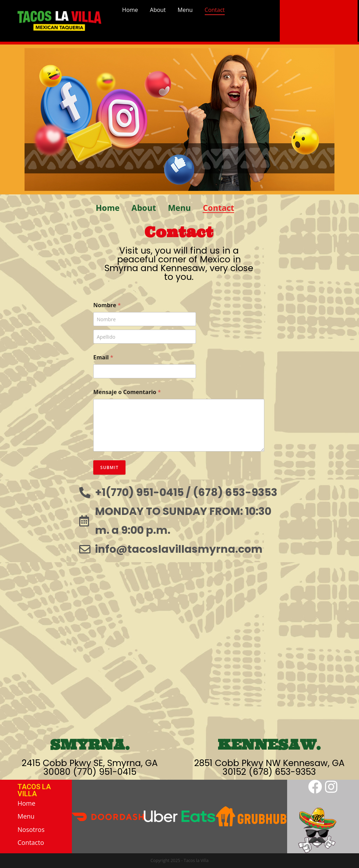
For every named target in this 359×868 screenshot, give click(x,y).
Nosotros (31, 829)
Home (130, 10)
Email (103, 357)
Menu (185, 10)
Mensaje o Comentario (127, 392)
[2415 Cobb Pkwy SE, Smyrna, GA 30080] (90, 648)
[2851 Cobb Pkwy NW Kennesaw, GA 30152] (269, 648)
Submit (109, 467)
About (158, 10)
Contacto (31, 842)
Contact (215, 10)
